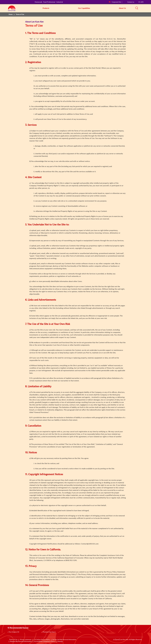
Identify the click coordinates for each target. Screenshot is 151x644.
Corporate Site (115, 2)
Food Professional (49, 2)
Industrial (60, 2)
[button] (144, 8)
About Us (122, 8)
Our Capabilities (84, 8)
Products (46, 8)
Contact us (131, 2)
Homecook (38, 2)
